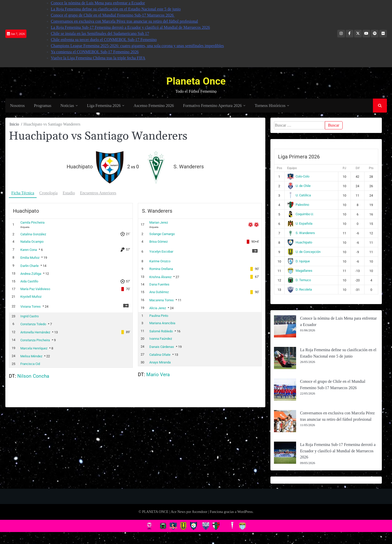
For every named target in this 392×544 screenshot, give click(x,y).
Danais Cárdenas (162, 346)
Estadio (69, 193)
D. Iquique (299, 261)
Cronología (48, 193)
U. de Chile (299, 186)
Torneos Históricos (270, 106)
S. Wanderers (301, 233)
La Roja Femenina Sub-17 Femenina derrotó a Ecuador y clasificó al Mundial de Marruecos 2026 (130, 27)
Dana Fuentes (159, 284)
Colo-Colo (298, 177)
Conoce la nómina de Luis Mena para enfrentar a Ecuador (98, 3)
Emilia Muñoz (30, 258)
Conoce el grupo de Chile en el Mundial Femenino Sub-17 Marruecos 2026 (113, 15)
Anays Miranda (160, 362)
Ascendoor (200, 512)
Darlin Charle (30, 266)
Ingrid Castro (30, 316)
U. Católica (299, 195)
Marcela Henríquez (34, 348)
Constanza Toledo (33, 324)
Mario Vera (158, 375)
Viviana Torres (31, 307)
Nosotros (17, 106)
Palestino (298, 205)
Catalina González (33, 234)
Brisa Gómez (158, 242)
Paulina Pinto (159, 315)
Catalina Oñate (160, 355)
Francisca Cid (30, 364)
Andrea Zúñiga (31, 274)
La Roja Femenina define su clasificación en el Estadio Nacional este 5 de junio (116, 9)
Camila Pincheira (32, 222)
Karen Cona (29, 249)
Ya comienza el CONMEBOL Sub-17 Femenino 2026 (95, 52)
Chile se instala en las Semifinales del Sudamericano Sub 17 (100, 33)
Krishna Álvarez (160, 277)
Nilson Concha (33, 376)
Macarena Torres (162, 300)
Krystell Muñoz (31, 296)
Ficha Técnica (23, 193)
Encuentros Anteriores (98, 193)
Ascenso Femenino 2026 (153, 106)
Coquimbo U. (300, 214)
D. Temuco (299, 280)
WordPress (245, 512)
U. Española (300, 224)
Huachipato (300, 243)
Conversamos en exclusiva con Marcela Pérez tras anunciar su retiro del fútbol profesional (124, 21)
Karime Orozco (160, 261)
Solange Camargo (162, 234)
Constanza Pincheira (35, 340)
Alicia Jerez (158, 308)
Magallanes (300, 271)
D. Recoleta (300, 290)
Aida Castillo (29, 281)
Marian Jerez (159, 222)
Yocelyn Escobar (161, 251)
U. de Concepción (304, 252)
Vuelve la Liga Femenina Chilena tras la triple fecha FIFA (98, 58)
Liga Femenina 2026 (104, 106)
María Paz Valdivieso (35, 289)
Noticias (67, 106)
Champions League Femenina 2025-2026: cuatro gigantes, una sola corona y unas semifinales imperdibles (137, 46)
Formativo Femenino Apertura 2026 (212, 106)
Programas (42, 106)
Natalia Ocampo (32, 242)
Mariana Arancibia (162, 323)
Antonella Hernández (35, 332)
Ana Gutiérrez (159, 292)
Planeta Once (196, 81)
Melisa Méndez (31, 356)
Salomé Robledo (161, 331)
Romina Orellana (161, 269)
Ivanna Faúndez (161, 339)
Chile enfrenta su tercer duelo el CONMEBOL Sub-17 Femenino (104, 40)
